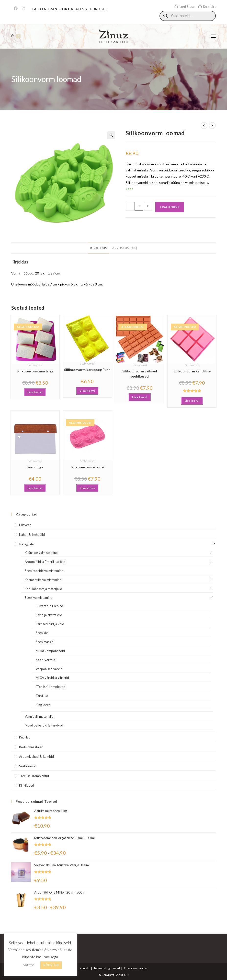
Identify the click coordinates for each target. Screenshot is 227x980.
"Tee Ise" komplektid (51, 687)
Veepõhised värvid (49, 669)
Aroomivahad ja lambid (36, 757)
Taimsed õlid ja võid (50, 624)
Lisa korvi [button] (35, 392)
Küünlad (25, 737)
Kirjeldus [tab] (98, 248)
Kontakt (85, 968)
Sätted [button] (29, 965)
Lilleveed (25, 525)
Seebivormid (35, 365)
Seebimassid (45, 642)
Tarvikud (42, 696)
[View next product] (212, 126)
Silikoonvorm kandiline (192, 371)
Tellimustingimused (107, 968)
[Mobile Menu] (213, 36)
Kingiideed (43, 705)
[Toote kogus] (139, 206)
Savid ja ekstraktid (49, 615)
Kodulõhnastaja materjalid (43, 589)
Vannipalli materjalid (39, 717)
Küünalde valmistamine (41, 553)
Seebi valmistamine (38, 598)
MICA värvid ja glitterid (52, 678)
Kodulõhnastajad (31, 747)
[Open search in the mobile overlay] (188, 16)
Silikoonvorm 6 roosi (87, 467)
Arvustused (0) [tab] (125, 248)
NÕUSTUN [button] (51, 965)
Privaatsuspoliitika (136, 968)
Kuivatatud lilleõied (49, 606)
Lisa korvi (170, 207)
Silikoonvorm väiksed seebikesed (140, 374)
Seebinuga (35, 467)
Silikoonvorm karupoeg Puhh (87, 370)
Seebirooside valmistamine (44, 571)
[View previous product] (204, 126)
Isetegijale (26, 544)
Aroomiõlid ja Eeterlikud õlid (45, 562)
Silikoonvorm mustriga (35, 371)
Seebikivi (42, 633)
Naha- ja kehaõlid (32, 535)
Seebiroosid (28, 766)
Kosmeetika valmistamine (43, 580)
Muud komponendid (50, 651)
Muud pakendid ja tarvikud (44, 725)
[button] (111, 135)
